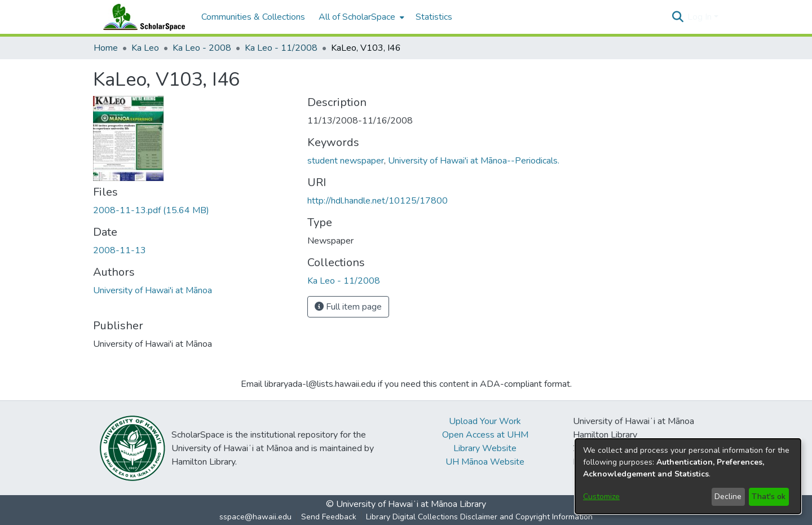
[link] (151, 210)
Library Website (485, 448)
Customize (601, 497)
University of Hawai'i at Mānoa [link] (153, 290)
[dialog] (688, 476)
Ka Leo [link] (145, 48)
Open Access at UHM (485, 435)
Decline (728, 497)
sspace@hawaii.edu (255, 517)
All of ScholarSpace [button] (357, 17)
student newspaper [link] (346, 161)
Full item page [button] (348, 307)
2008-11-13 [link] (120, 250)
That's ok (769, 497)
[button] (678, 17)
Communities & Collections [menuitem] (253, 17)
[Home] (142, 17)
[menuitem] (360, 17)
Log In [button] (701, 17)
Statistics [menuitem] (434, 17)
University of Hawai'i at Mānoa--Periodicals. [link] (474, 161)
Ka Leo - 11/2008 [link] (281, 48)
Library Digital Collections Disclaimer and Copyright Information (479, 517)
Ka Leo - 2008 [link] (202, 48)
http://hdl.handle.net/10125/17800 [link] (378, 201)
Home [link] (106, 48)
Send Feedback (329, 517)
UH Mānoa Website (485, 462)
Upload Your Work (485, 421)
